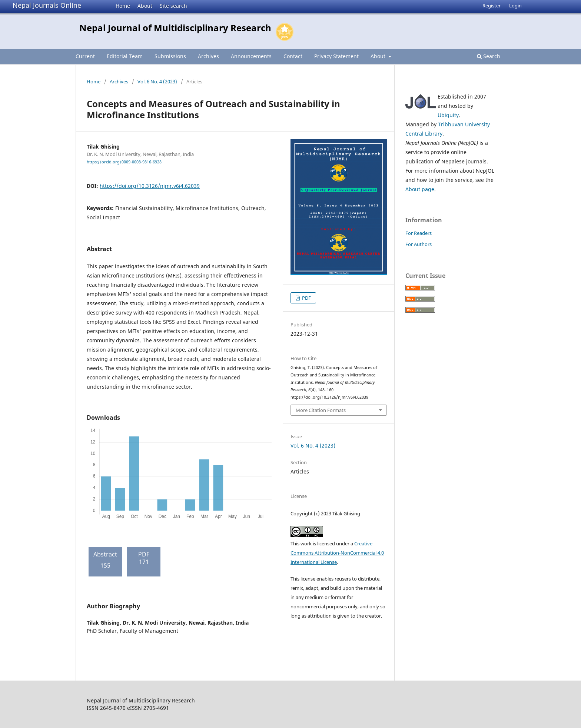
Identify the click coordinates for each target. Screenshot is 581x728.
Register (492, 6)
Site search (173, 6)
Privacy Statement (336, 56)
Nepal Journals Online (47, 5)
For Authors (419, 244)
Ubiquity (448, 115)
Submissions (170, 56)
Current (85, 56)
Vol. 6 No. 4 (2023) (157, 82)
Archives (208, 56)
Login (515, 6)
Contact (293, 56)
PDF (306, 298)
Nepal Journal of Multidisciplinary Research (175, 28)
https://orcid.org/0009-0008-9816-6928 (124, 162)
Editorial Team (125, 56)
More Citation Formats (321, 410)
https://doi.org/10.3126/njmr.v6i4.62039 (150, 186)
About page (420, 189)
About (145, 6)
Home (123, 6)
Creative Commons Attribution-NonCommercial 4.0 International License (337, 553)
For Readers (419, 233)
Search (489, 56)
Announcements (251, 56)
